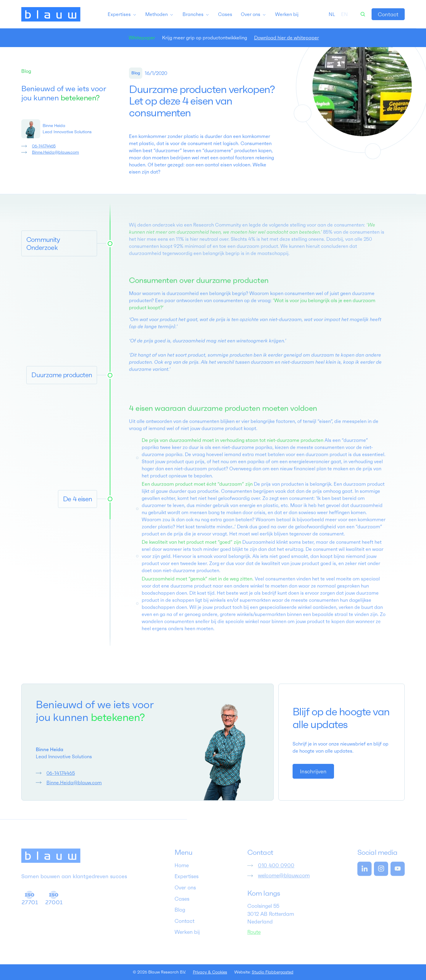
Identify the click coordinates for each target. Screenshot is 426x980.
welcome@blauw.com (284, 883)
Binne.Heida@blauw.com (55, 152)
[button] (122, 14)
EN (344, 14)
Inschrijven (313, 771)
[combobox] (332, 14)
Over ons (185, 895)
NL (332, 14)
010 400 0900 (276, 872)
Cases (182, 906)
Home (182, 872)
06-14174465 (44, 146)
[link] (388, 14)
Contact (388, 14)
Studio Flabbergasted (273, 972)
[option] (344, 14)
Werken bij (187, 939)
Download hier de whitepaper (287, 38)
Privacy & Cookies (210, 972)
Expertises (187, 883)
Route (254, 939)
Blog (26, 71)
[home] (51, 14)
